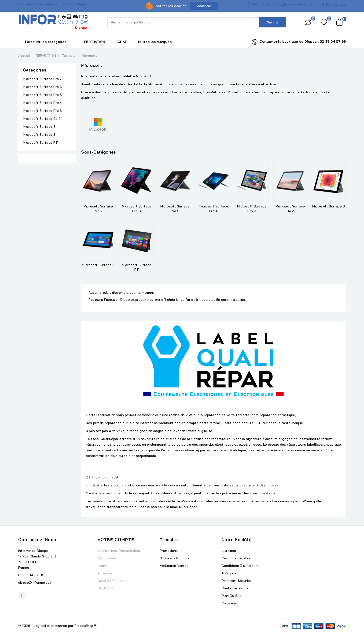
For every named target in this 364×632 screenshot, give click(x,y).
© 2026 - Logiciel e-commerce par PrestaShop (58, 626)
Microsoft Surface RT (40, 143)
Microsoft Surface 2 (39, 135)
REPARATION (95, 42)
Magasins (229, 603)
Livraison (229, 551)
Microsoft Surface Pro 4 (43, 103)
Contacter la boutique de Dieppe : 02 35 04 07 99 (299, 42)
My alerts (105, 588)
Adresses (105, 573)
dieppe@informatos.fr (36, 583)
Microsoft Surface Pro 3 (42, 111)
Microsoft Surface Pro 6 (42, 87)
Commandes (107, 558)
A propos (229, 573)
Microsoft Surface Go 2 (42, 119)
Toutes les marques (154, 42)
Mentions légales (236, 558)
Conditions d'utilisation (241, 566)
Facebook (22, 595)
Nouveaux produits (175, 558)
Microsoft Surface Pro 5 (42, 95)
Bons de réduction (113, 581)
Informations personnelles (119, 551)
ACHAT (121, 42)
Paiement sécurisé (237, 581)
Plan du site (232, 596)
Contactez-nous (37, 540)
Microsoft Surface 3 (39, 127)
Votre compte (116, 540)
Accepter (204, 6)
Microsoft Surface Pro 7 (42, 79)
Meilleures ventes (174, 566)
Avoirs (102, 566)
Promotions (169, 551)
